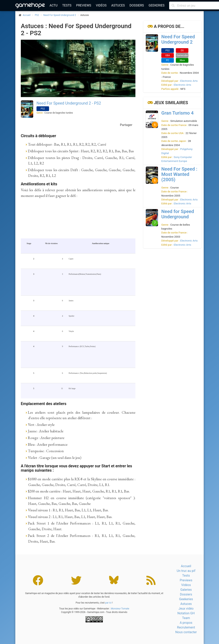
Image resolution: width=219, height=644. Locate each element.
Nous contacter (186, 632)
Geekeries (156, 5)
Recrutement (186, 627)
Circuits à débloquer (38, 136)
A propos (186, 623)
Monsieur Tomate (120, 609)
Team (186, 618)
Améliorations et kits (39, 184)
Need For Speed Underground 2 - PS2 (69, 103)
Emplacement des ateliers (44, 404)
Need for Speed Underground (178, 214)
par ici (108, 603)
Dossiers (137, 5)
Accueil (186, 566)
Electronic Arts (189, 81)
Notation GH (186, 613)
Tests (67, 5)
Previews (84, 5)
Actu (54, 5)
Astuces (118, 5)
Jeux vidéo (186, 609)
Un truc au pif (186, 571)
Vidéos (101, 5)
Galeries (186, 590)
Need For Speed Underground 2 (60, 15)
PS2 (37, 15)
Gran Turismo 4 (177, 113)
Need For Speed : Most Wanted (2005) (179, 174)
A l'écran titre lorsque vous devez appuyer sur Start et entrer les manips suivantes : (76, 468)
